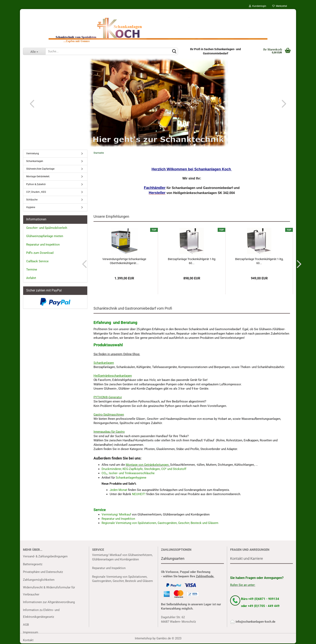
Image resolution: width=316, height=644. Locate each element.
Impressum (31, 632)
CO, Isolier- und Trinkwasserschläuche (128, 473)
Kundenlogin (258, 6)
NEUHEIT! (139, 494)
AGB (26, 625)
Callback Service (37, 261)
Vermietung (33, 153)
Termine (32, 270)
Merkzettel (280, 6)
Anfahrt (31, 278)
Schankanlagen (35, 161)
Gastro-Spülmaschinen (109, 415)
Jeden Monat (118, 490)
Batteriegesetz (33, 564)
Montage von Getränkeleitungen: (148, 465)
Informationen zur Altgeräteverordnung (49, 602)
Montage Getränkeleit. (38, 176)
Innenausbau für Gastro (109, 432)
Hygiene (31, 207)
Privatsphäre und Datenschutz (43, 572)
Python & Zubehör (36, 184)
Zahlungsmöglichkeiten (39, 580)
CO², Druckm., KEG (36, 192)
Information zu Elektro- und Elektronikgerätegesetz (41, 613)
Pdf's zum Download (40, 253)
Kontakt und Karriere (247, 558)
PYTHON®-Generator (108, 397)
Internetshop (143, 638)
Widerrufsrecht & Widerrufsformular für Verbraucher (49, 591)
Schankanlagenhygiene (131, 478)
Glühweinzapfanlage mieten (45, 236)
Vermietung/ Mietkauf (117, 514)
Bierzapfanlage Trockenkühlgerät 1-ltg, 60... (259, 261)
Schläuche (32, 200)
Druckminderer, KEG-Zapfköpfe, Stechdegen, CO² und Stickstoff (144, 469)
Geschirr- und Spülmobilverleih (47, 228)
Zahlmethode (205, 576)
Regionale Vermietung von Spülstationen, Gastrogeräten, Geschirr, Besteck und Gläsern (160, 523)
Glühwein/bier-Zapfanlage (40, 169)
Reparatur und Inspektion (118, 519)
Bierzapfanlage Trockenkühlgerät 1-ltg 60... (192, 261)
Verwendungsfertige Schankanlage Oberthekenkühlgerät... (124, 261)
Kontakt (28, 640)
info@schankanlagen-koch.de (255, 622)
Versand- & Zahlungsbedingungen (45, 556)
